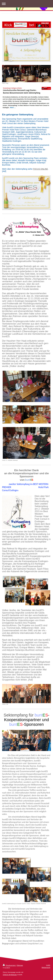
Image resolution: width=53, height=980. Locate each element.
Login (48, 965)
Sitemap (20, 965)
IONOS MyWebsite (10, 975)
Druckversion (9, 965)
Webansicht (46, 967)
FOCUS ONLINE (40, 169)
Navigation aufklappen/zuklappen (26, 4)
